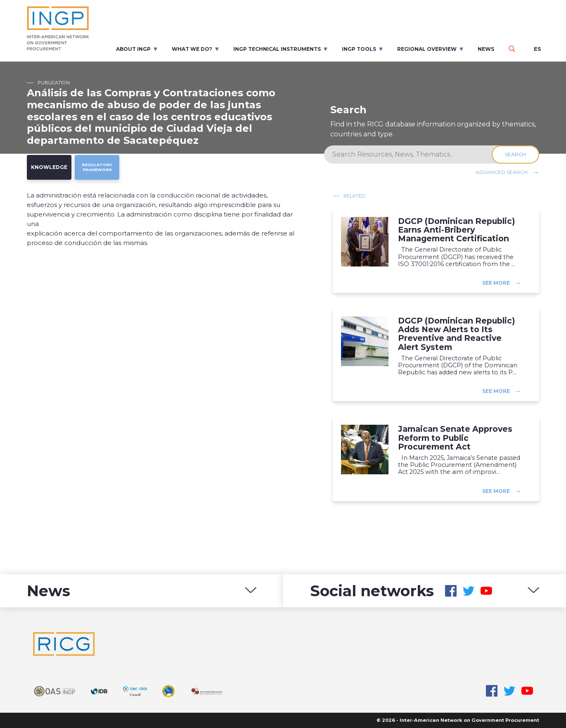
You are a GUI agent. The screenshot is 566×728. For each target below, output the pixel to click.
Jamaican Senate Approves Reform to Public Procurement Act (455, 438)
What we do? (192, 49)
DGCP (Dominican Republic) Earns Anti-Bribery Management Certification (456, 230)
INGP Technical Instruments (277, 49)
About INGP (133, 49)
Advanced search (502, 172)
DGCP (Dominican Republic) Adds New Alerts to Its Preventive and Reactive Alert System (456, 334)
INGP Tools (359, 49)
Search (515, 154)
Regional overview (427, 49)
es (538, 49)
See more (496, 283)
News (486, 49)
